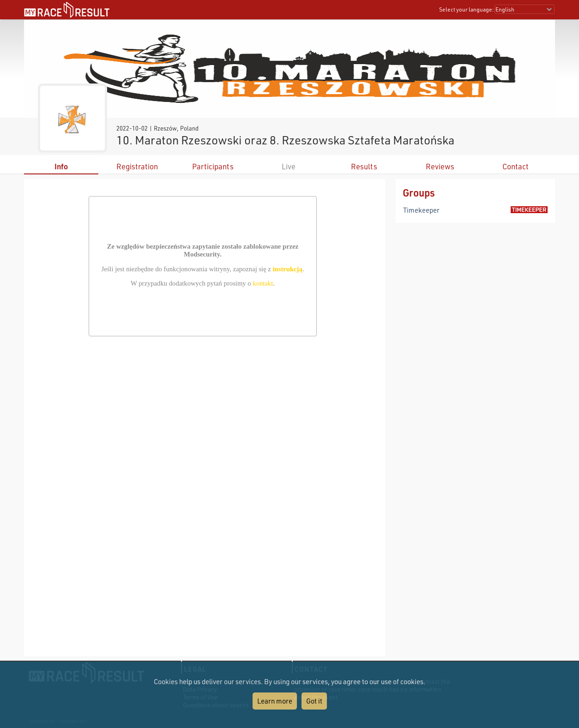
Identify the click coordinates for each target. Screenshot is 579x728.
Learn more (275, 701)
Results (364, 166)
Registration (137, 166)
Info (61, 166)
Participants (213, 166)
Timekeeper (421, 210)
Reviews (440, 166)
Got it (314, 701)
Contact (516, 166)
